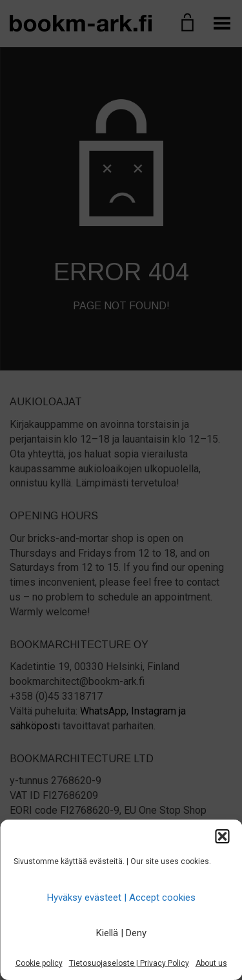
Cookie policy (39, 963)
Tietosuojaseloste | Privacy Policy (129, 963)
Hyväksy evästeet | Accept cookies (121, 898)
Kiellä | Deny (121, 933)
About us (211, 963)
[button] (222, 836)
